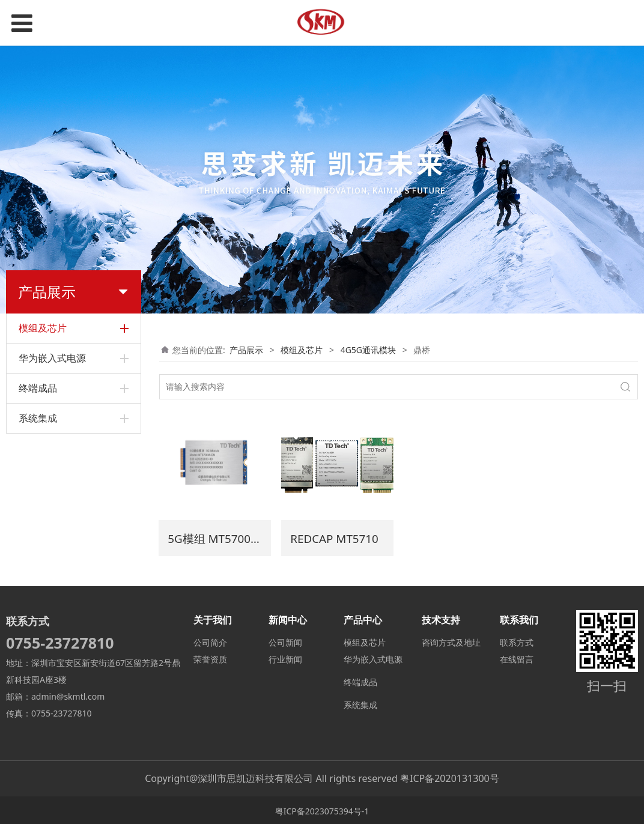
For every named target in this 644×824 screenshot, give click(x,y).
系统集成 (360, 703)
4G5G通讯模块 (368, 350)
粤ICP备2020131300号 (450, 777)
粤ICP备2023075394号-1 (322, 809)
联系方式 (517, 641)
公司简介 (210, 641)
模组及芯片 (302, 350)
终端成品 (360, 680)
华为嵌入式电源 (373, 657)
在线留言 (517, 657)
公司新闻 (285, 641)
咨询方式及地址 (451, 641)
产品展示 (246, 350)
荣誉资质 (210, 657)
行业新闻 (285, 657)
